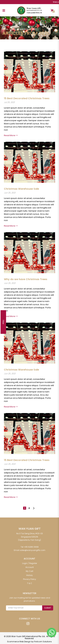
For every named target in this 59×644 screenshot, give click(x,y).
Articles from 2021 (28, 29)
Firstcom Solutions (43, 641)
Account (30, 567)
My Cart (29, 571)
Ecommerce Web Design (19, 641)
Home (5, 29)
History (29, 575)
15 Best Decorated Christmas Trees (27, 98)
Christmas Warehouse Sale (21, 189)
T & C (30, 583)
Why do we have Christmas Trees (26, 279)
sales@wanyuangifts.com (32, 550)
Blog (14, 29)
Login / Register (30, 563)
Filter (3, 322)
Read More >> (11, 135)
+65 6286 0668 (31, 546)
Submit (48, 607)
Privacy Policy (30, 579)
